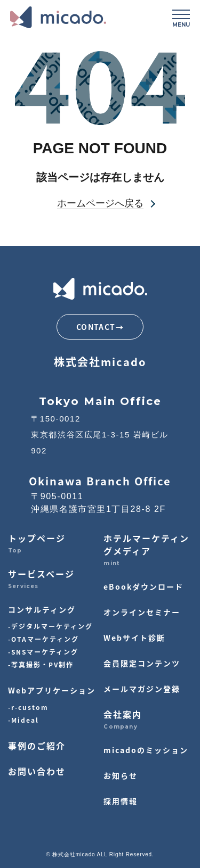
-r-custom (28, 707)
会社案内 (123, 714)
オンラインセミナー (142, 612)
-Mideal (23, 720)
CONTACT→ (100, 327)
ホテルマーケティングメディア (146, 544)
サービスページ (41, 574)
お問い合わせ (37, 771)
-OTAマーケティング (43, 639)
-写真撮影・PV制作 (41, 664)
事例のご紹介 (37, 746)
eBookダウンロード (143, 586)
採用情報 (121, 801)
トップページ (37, 538)
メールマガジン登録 (142, 689)
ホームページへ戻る (100, 204)
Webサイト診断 (134, 638)
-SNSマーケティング (43, 652)
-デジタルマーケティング (50, 626)
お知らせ (121, 775)
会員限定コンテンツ (142, 663)
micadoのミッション (146, 750)
